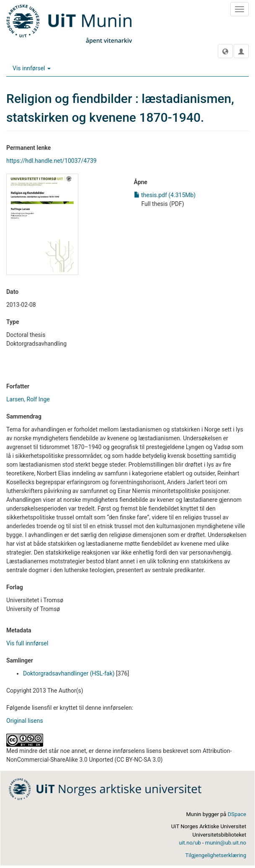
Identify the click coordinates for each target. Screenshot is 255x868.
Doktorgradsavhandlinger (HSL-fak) (69, 673)
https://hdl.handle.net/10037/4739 (52, 161)
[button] (225, 51)
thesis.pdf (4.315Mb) (165, 195)
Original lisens (25, 721)
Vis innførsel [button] (32, 68)
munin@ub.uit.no (226, 843)
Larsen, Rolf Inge (28, 399)
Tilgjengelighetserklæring (216, 855)
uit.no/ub (190, 843)
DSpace (237, 814)
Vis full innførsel (27, 643)
